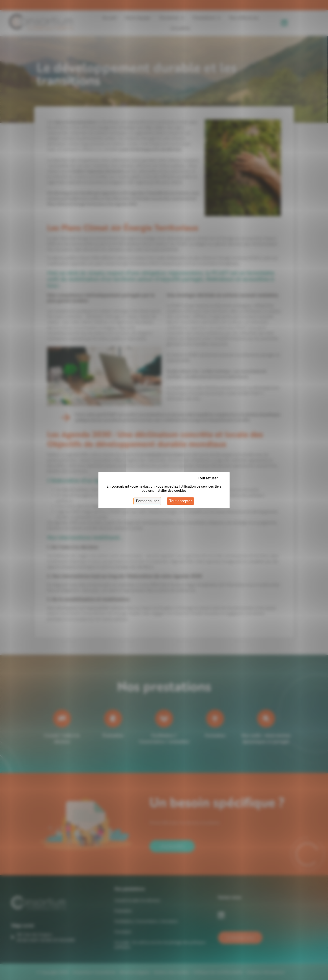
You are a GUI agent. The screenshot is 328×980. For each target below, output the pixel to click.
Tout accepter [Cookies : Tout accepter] (181, 501)
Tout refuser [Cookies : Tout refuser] (208, 478)
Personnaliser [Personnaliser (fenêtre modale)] (147, 501)
